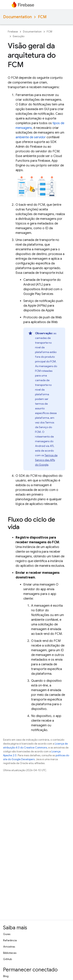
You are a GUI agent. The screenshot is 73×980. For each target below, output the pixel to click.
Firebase (13, 32)
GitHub (7, 959)
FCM (42, 17)
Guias (7, 934)
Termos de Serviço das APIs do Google (46, 460)
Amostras (9, 947)
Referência (10, 940)
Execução (19, 36)
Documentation (17, 17)
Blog (6, 976)
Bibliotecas (10, 953)
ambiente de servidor (31, 137)
